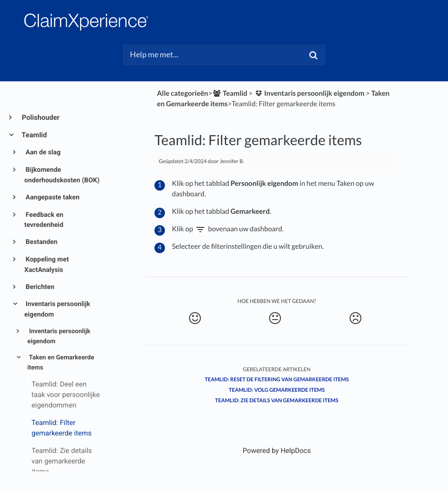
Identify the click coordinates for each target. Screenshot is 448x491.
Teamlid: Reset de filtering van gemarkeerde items (277, 379)
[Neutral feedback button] (275, 318)
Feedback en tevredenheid (44, 220)
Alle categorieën (183, 93)
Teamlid (34, 135)
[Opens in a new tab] (277, 451)
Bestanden (41, 242)
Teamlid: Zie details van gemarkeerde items (277, 400)
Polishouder (40, 117)
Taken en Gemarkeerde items (61, 362)
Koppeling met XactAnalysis (47, 265)
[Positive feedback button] (195, 318)
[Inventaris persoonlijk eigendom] (309, 93)
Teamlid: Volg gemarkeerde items (277, 390)
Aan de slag (43, 152)
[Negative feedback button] (355, 318)
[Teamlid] (230, 93)
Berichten (40, 287)
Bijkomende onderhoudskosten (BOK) (62, 175)
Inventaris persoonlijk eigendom (58, 309)
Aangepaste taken (52, 197)
